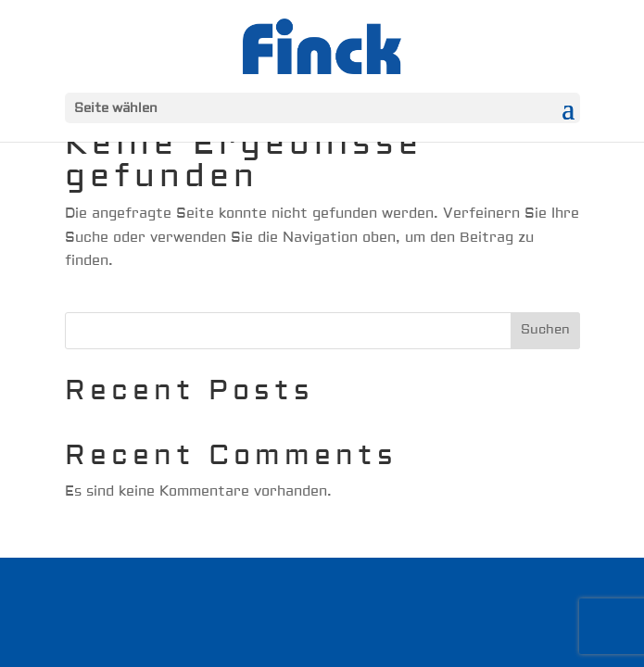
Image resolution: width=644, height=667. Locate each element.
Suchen (545, 330)
